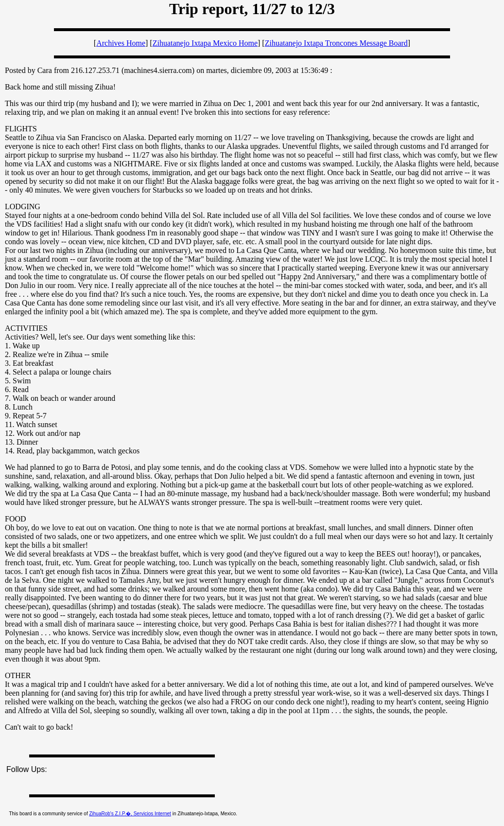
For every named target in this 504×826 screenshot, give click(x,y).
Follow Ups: (27, 769)
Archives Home (121, 43)
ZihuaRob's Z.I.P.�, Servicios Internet (130, 814)
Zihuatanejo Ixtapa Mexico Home (205, 43)
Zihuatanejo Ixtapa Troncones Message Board (336, 43)
